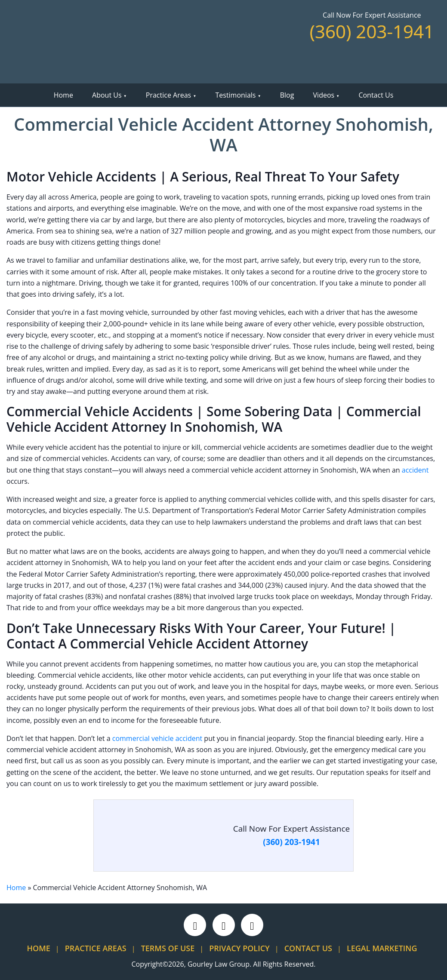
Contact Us (376, 95)
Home (63, 95)
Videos (324, 95)
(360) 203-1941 (372, 31)
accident (415, 470)
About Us (107, 95)
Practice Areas (168, 95)
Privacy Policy (239, 948)
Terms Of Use (168, 948)
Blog (287, 95)
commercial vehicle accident (157, 738)
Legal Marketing (382, 948)
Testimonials (235, 95)
